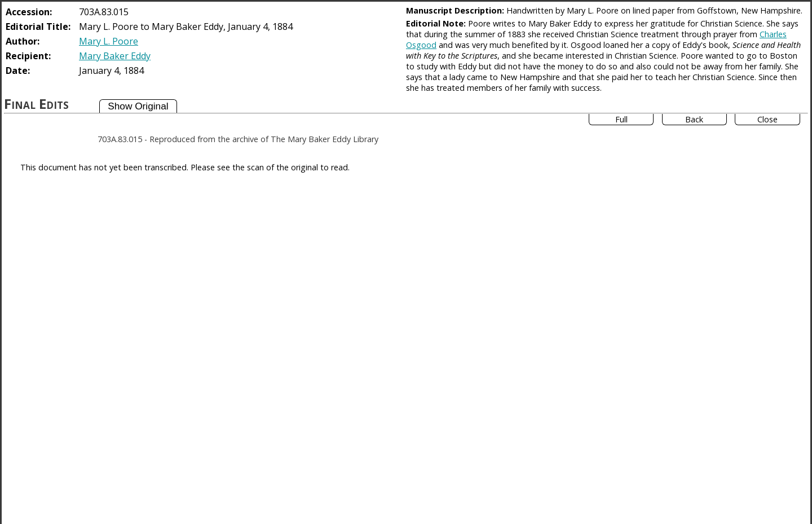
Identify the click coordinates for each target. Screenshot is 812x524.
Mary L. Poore (109, 41)
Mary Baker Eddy (115, 56)
